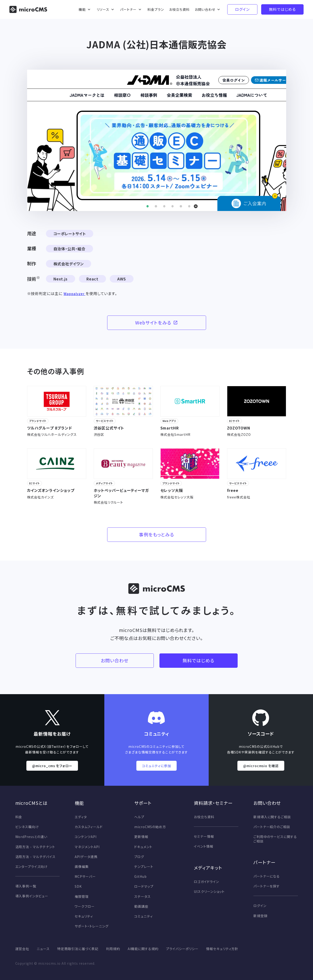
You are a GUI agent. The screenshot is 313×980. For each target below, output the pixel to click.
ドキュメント (143, 847)
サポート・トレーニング (92, 926)
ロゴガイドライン (206, 882)
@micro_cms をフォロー (52, 766)
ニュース (43, 949)
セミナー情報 (204, 836)
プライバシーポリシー (182, 949)
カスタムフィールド (89, 827)
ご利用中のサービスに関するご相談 (275, 839)
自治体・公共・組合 (70, 249)
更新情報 (141, 837)
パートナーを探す (267, 886)
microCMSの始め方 (150, 827)
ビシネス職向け (27, 827)
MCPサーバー (85, 876)
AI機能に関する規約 (143, 949)
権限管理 (82, 896)
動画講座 (141, 906)
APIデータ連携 (86, 857)
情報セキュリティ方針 (222, 949)
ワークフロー (85, 906)
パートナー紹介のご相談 (272, 827)
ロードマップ (144, 886)
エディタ (81, 817)
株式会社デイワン (69, 264)
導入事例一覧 (26, 886)
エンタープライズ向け (32, 867)
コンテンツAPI (86, 837)
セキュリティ (84, 916)
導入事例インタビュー (32, 896)
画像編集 (82, 867)
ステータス (142, 896)
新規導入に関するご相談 (272, 817)
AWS (122, 279)
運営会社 (22, 949)
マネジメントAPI (87, 847)
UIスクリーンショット (209, 891)
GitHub (140, 876)
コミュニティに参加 (156, 766)
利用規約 (113, 949)
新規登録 (260, 916)
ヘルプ (139, 817)
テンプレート (144, 867)
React (92, 279)
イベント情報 (204, 846)
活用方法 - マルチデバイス (35, 857)
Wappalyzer (75, 294)
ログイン (260, 906)
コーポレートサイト (70, 234)
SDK (78, 886)
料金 (19, 817)
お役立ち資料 (204, 817)
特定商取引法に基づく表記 (78, 949)
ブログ (139, 857)
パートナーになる (267, 876)
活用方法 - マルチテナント (35, 847)
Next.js (61, 279)
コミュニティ (144, 916)
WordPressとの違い (31, 837)
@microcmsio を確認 (261, 766)
